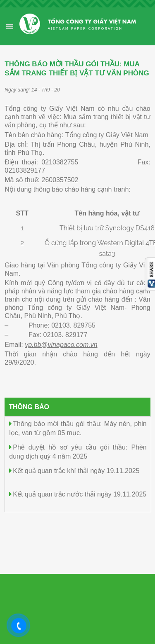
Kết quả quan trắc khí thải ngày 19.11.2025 (76, 471)
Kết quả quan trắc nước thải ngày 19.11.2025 (80, 494)
